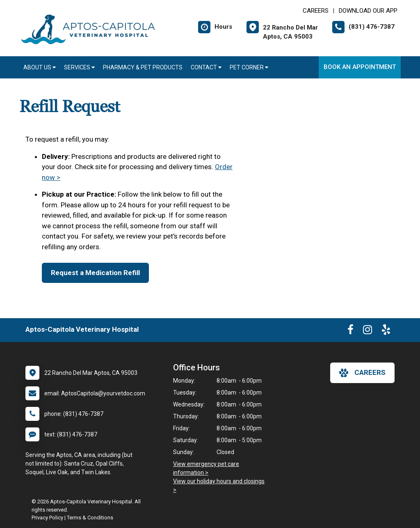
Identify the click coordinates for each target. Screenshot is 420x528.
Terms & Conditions (90, 518)
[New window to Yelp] (386, 331)
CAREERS (316, 11)
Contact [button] (206, 67)
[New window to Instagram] (367, 331)
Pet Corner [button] (249, 67)
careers (362, 373)
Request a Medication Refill (95, 273)
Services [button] (79, 67)
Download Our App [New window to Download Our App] (368, 11)
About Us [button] (40, 67)
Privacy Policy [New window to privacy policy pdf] (47, 518)
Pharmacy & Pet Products (143, 67)
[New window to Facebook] (350, 331)
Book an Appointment (360, 67)
